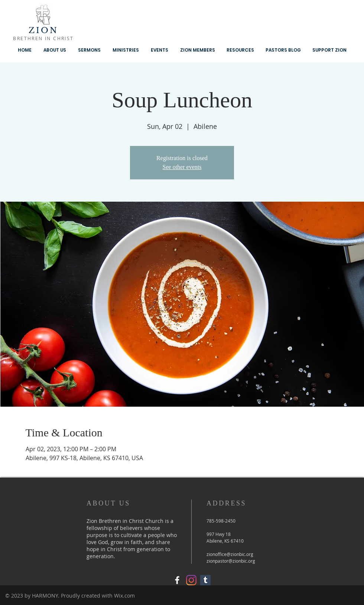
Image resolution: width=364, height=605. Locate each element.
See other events (182, 167)
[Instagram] (191, 580)
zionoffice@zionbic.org (230, 554)
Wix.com (124, 596)
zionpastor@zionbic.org (231, 561)
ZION (44, 30)
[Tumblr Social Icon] (205, 580)
